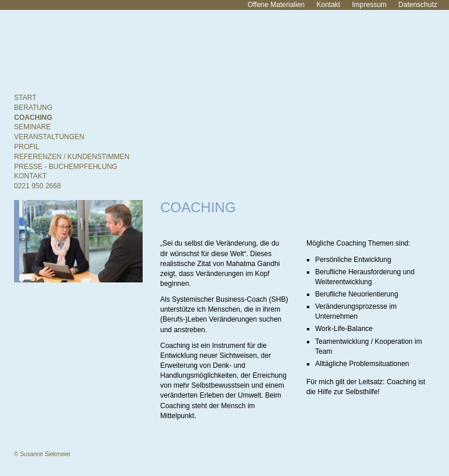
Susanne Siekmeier (116, 49)
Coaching (33, 118)
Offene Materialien (276, 5)
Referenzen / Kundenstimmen (72, 157)
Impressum (369, 5)
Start (25, 98)
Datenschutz (418, 5)
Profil (27, 147)
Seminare (32, 127)
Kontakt (328, 5)
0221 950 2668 (37, 186)
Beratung (33, 108)
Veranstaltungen (49, 137)
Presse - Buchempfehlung (66, 167)
